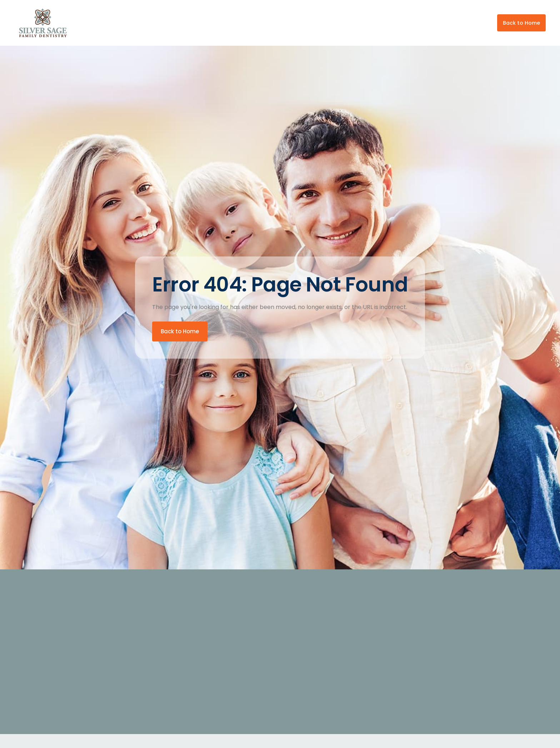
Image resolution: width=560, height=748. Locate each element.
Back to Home (521, 23)
